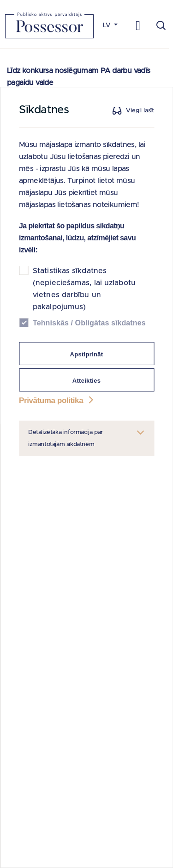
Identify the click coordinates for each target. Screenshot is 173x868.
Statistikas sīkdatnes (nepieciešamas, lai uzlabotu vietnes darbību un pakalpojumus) (84, 289)
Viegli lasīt (140, 111)
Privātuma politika (57, 400)
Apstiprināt (87, 354)
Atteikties (87, 381)
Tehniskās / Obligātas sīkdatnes (89, 323)
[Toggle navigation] (138, 25)
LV (108, 25)
